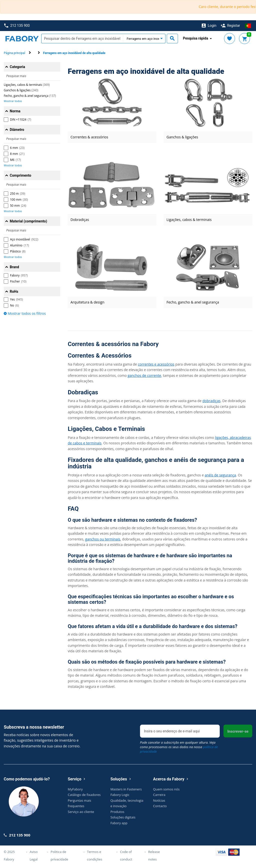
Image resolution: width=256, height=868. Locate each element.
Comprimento (20, 175)
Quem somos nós (166, 789)
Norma (15, 111)
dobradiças (211, 401)
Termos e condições (95, 855)
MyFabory (75, 789)
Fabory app (119, 823)
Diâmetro (17, 130)
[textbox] (82, 39)
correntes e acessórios (156, 364)
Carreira (159, 795)
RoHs (14, 292)
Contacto (160, 806)
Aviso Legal (34, 855)
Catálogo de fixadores (84, 795)
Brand (14, 267)
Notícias (159, 800)
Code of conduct (126, 855)
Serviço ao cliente (81, 812)
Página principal (14, 53)
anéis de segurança (220, 475)
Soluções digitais (123, 817)
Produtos (117, 812)
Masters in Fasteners (126, 789)
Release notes (154, 855)
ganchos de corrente (144, 375)
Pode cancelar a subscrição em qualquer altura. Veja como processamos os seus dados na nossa (179, 747)
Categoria (17, 67)
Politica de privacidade (59, 855)
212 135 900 (17, 26)
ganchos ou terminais (103, 539)
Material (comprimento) (28, 221)
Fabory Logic (120, 795)
